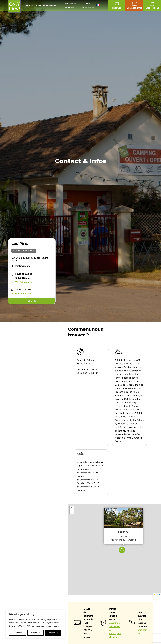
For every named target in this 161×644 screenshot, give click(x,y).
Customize (18, 633)
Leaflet (157, 594)
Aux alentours (88, 5)
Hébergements (51, 5)
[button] (100, 5)
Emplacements (33, 5)
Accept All (53, 633)
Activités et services (70, 5)
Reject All (35, 633)
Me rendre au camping (123, 540)
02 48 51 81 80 (23, 289)
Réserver (32, 301)
